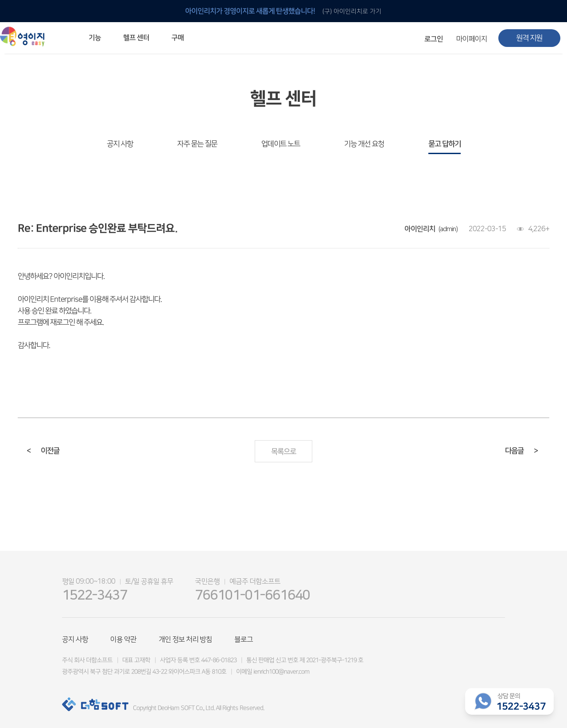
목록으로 (283, 452)
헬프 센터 (136, 38)
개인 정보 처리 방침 (185, 639)
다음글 (521, 451)
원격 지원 (529, 38)
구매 (178, 38)
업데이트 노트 (281, 144)
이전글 (43, 451)
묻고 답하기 (445, 144)
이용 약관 (123, 639)
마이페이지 (472, 39)
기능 (95, 38)
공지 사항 (120, 144)
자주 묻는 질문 (197, 144)
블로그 (244, 639)
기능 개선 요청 (364, 144)
